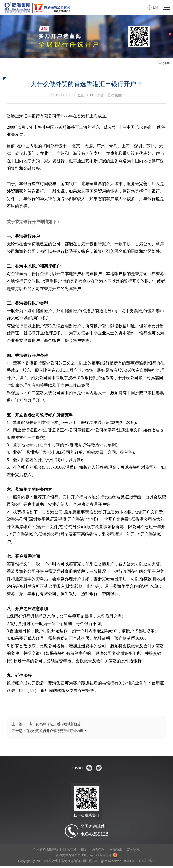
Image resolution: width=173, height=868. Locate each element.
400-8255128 (94, 834)
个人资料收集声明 (46, 851)
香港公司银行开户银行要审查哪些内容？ (59, 731)
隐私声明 (70, 851)
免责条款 (98, 851)
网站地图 (116, 851)
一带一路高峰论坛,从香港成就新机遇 (56, 724)
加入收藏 (133, 851)
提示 (84, 851)
